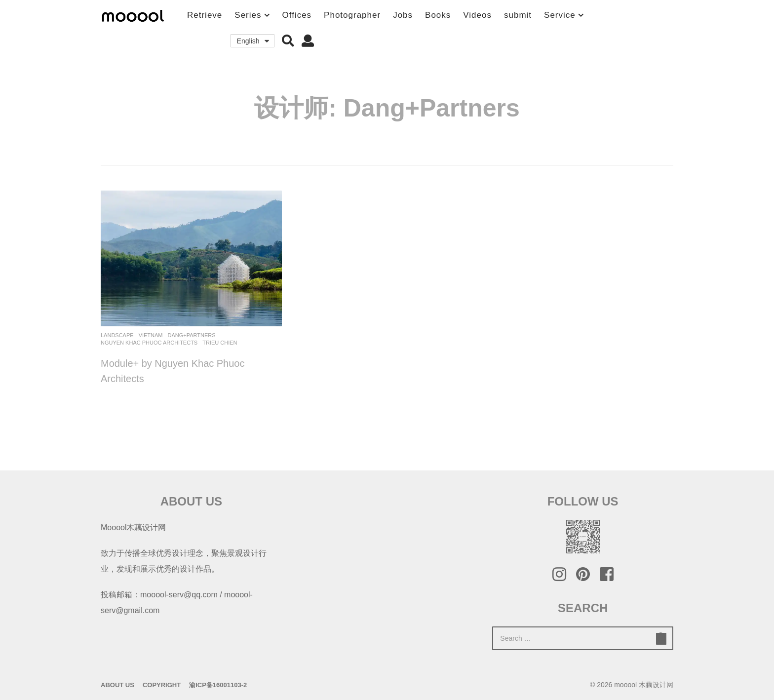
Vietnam (151, 335)
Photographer (352, 15)
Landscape (117, 335)
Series (248, 15)
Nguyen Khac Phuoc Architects (149, 343)
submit (518, 15)
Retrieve (205, 15)
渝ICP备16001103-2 (218, 685)
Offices (297, 15)
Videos (477, 15)
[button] (288, 41)
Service (560, 15)
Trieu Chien (220, 343)
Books (438, 15)
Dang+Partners (192, 335)
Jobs (403, 15)
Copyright (162, 685)
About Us (117, 685)
